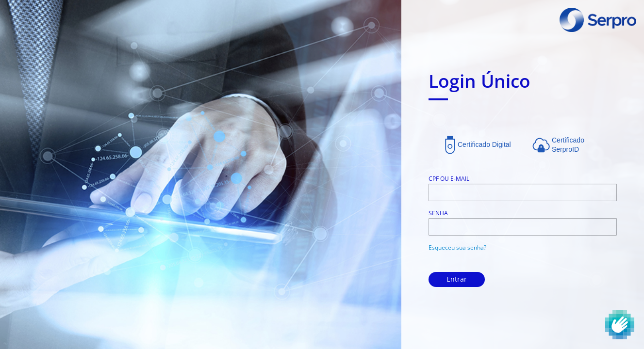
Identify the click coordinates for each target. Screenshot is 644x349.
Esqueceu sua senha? (457, 247)
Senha (438, 213)
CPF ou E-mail (449, 179)
